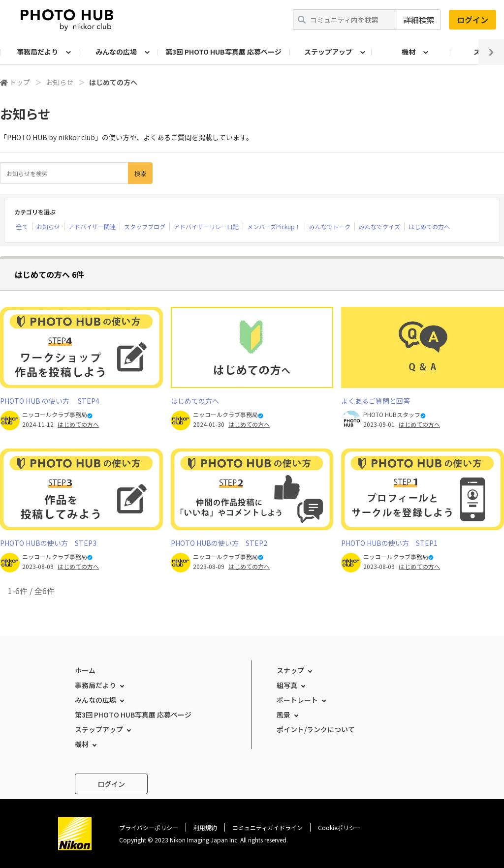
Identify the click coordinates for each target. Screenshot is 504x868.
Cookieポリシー (339, 827)
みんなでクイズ (379, 226)
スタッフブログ (145, 226)
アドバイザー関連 (92, 226)
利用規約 (205, 827)
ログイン (472, 20)
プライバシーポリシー (149, 827)
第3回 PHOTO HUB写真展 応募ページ (223, 52)
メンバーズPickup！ (274, 226)
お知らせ (60, 82)
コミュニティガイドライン (268, 827)
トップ (20, 82)
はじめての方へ (429, 226)
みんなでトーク (330, 226)
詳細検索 (419, 20)
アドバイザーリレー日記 (206, 226)
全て (22, 226)
